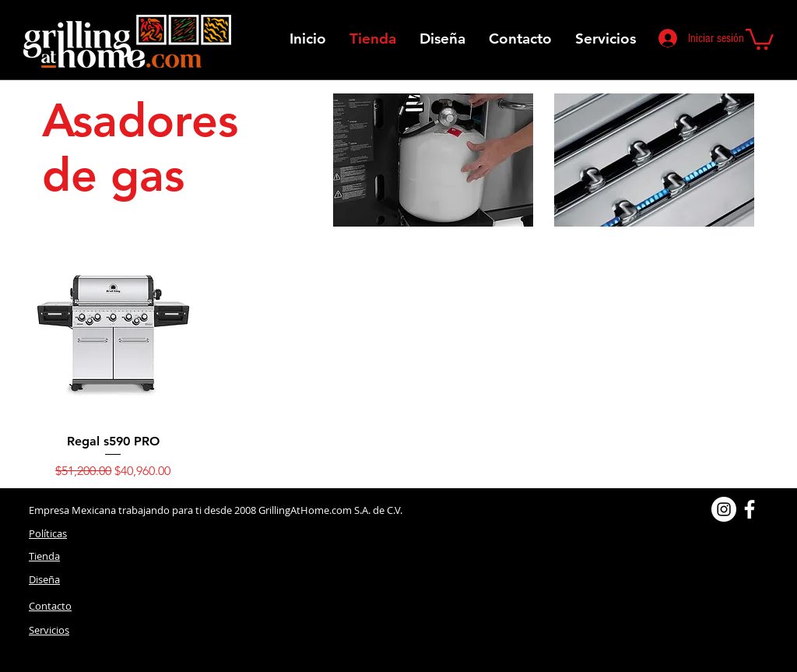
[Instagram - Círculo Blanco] (724, 509)
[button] (760, 38)
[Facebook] (750, 509)
